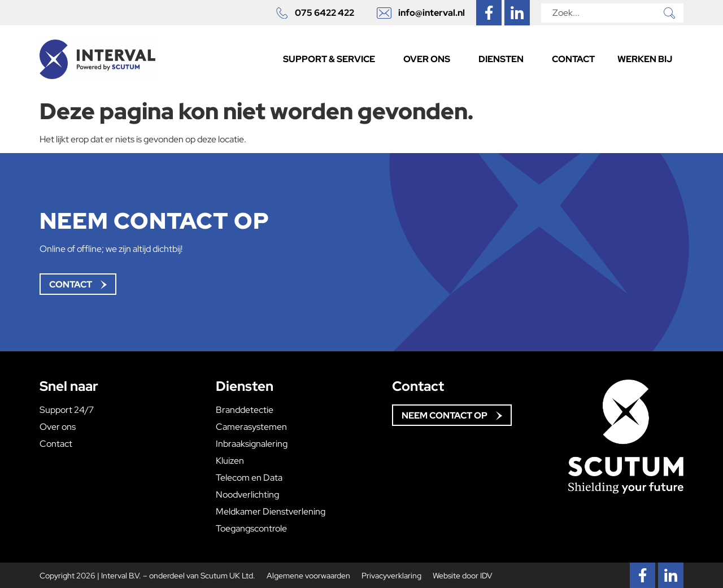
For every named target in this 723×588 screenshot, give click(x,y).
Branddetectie (245, 410)
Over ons (430, 59)
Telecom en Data (249, 478)
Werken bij (645, 59)
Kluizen (230, 461)
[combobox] (600, 13)
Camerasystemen (251, 427)
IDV (486, 575)
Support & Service (332, 59)
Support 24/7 (67, 410)
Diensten (504, 59)
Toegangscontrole (251, 529)
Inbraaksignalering (252, 444)
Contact (573, 59)
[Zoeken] (672, 13)
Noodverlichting (247, 495)
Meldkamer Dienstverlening (271, 512)
